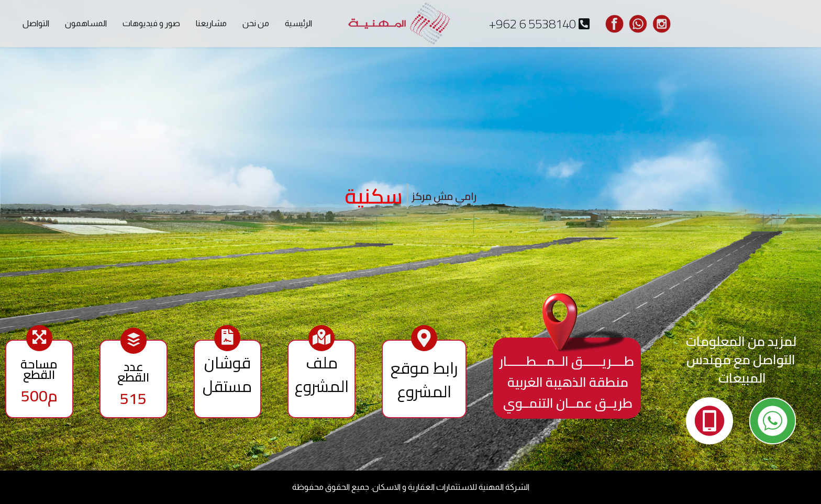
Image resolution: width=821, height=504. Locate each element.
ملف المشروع (322, 374)
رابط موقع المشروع (424, 380)
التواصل (36, 23)
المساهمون (86, 23)
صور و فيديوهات (151, 23)
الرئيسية (298, 23)
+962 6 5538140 (539, 24)
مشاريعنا (211, 23)
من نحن (256, 23)
